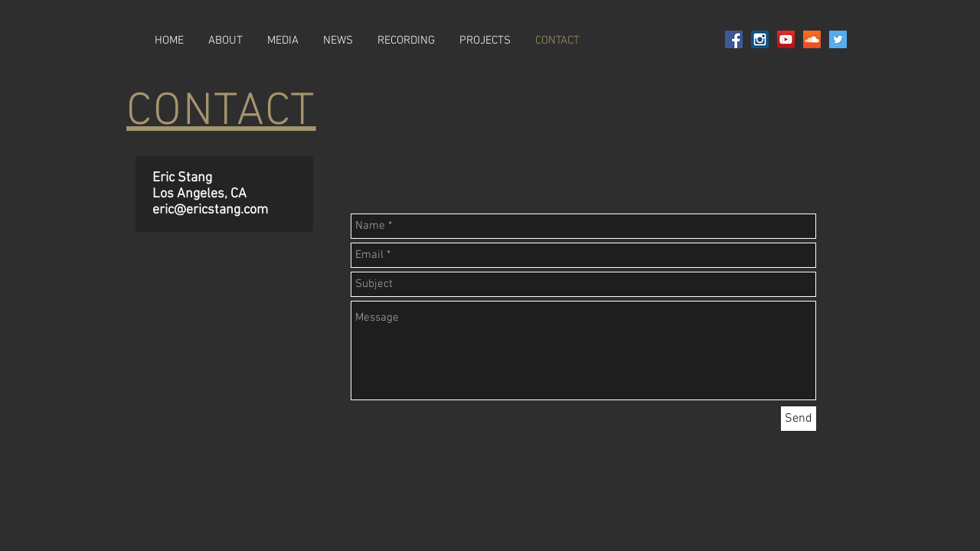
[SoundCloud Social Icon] (812, 39)
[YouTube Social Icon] (786, 39)
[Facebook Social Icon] (734, 39)
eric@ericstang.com (210, 210)
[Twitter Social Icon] (838, 39)
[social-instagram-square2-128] (760, 39)
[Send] (799, 419)
